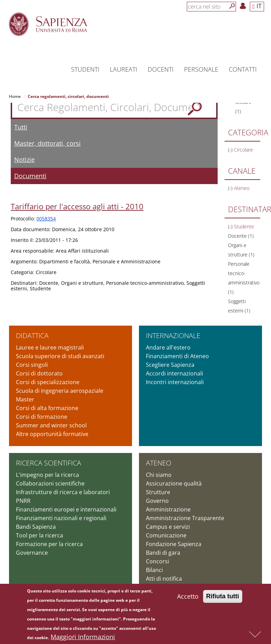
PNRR (23, 501)
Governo (157, 501)
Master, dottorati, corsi (47, 143)
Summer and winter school (51, 425)
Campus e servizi (168, 527)
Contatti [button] (243, 69)
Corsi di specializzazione (48, 382)
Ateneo (159, 463)
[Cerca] (232, 6)
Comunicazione (166, 535)
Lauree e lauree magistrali (50, 347)
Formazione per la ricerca (49, 544)
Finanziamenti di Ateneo (177, 356)
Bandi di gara (163, 553)
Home (15, 96)
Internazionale (173, 335)
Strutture (158, 492)
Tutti (21, 127)
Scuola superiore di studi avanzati (60, 356)
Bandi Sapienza (36, 527)
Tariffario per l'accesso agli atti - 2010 (77, 206)
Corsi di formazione (42, 417)
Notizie (24, 160)
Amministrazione (168, 509)
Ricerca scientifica (49, 463)
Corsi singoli (32, 365)
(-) (231, 150)
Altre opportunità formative (52, 434)
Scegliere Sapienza (170, 365)
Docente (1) (241, 236)
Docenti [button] (161, 69)
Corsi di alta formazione (47, 408)
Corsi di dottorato (39, 373)
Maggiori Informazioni (83, 638)
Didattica (32, 335)
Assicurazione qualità (174, 483)
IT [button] (257, 6)
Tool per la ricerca (40, 535)
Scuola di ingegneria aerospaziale (60, 391)
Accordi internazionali (174, 373)
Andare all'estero (168, 347)
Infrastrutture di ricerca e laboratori (63, 492)
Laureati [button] (124, 69)
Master (25, 399)
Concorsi (158, 561)
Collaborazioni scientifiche (50, 483)
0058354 (46, 219)
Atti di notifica (164, 579)
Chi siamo (159, 475)
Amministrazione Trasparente (185, 518)
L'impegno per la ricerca (47, 475)
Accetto (188, 598)
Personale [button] (201, 69)
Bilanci (154, 570)
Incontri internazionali (175, 382)
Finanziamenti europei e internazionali (66, 509)
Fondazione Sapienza (174, 544)
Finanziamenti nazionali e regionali (61, 518)
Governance (32, 553)
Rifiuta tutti (223, 598)
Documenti (30, 176)
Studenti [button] (85, 69)
